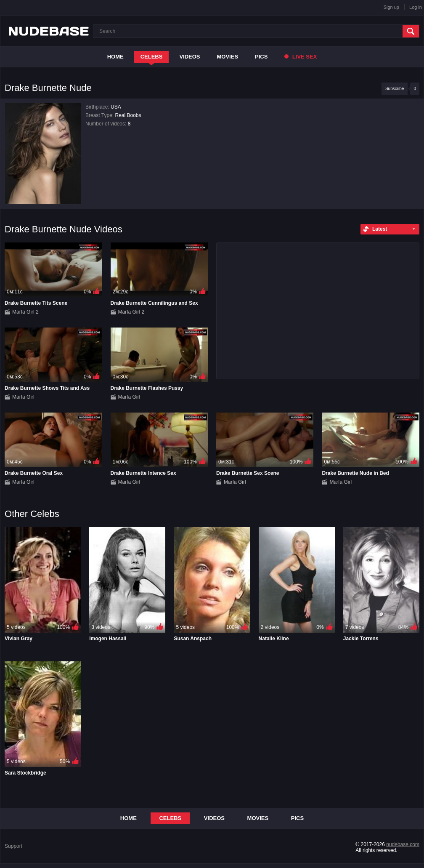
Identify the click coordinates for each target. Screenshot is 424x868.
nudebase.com (403, 844)
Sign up (391, 7)
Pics (261, 57)
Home (115, 57)
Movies (228, 57)
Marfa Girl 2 (25, 312)
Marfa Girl (23, 397)
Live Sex (301, 57)
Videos (189, 57)
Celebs (152, 57)
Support (13, 846)
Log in (416, 7)
